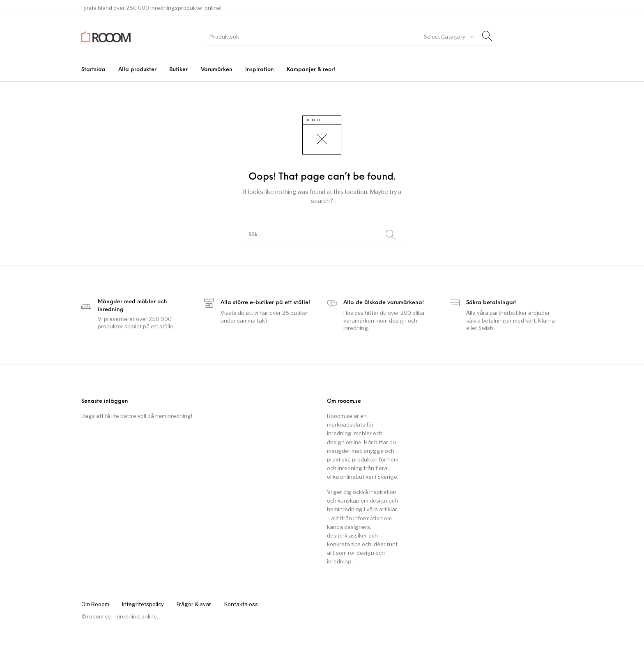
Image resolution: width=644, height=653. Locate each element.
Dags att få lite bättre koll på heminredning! (137, 416)
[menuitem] (93, 70)
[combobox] (448, 37)
